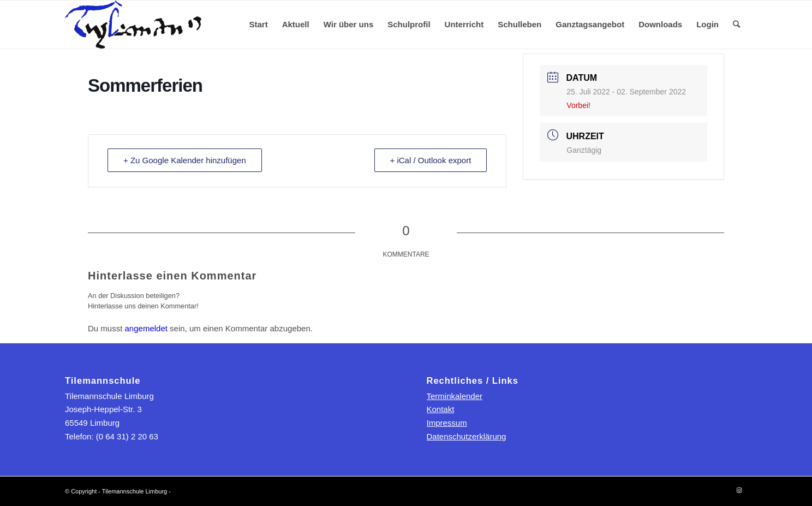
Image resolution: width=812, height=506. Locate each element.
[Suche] (736, 25)
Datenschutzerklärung (467, 436)
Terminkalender (455, 396)
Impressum (447, 423)
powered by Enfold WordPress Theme (223, 491)
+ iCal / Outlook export (431, 160)
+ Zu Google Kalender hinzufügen (185, 160)
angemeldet (146, 328)
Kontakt (441, 409)
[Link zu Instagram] (739, 490)
